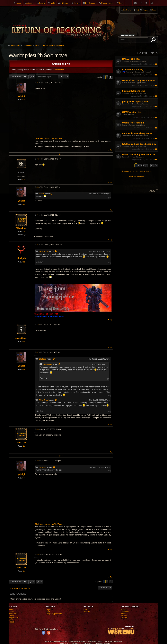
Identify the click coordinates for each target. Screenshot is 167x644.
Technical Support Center (137, 83)
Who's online (14, 614)
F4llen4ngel (21, 228)
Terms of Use (58, 70)
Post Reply (17, 77)
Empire (132, 115)
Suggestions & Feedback (143, 72)
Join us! (12, 622)
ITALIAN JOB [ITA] (131, 59)
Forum (42, 3)
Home (18, 3)
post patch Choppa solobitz (136, 102)
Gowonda (87, 610)
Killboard (65, 3)
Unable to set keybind (133, 123)
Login (48, 612)
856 (24, 262)
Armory (77, 3)
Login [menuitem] (154, 10)
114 (24, 232)
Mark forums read (137, 177)
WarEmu (87, 612)
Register (49, 610)
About (121, 3)
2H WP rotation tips (132, 112)
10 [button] (152, 165)
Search (154, 40)
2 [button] (139, 165)
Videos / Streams (143, 104)
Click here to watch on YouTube (48, 138)
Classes (125, 115)
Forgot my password (54, 614)
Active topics (146, 171)
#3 (38, 187)
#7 (38, 352)
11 (24, 446)
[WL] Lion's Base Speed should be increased (140, 144)
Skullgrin (21, 258)
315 (24, 342)
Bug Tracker (90, 3)
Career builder (107, 3)
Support (125, 83)
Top (111, 150)
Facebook (125, 612)
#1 (38, 83)
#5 (38, 245)
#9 (38, 461)
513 (24, 180)
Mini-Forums (135, 61)
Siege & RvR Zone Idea (134, 91)
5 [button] (147, 165)
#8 (38, 429)
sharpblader (21, 338)
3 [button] (141, 165)
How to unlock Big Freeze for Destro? (140, 155)
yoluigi (21, 96)
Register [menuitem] (146, 10)
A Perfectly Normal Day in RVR (137, 133)
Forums (12, 612)
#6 (38, 325)
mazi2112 (21, 442)
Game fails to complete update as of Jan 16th (140, 80)
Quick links (127, 10)
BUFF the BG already (133, 70)
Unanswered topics (130, 171)
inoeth (21, 172)
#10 (38, 554)
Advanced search (128, 35)
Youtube (124, 616)
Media (133, 104)
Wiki (53, 3)
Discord (124, 618)
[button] (156, 165)
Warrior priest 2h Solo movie (53, 45)
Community (126, 61)
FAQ (137, 10)
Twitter (124, 614)
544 (24, 100)
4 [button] (144, 165)
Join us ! (30, 3)
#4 (38, 215)
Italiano (144, 61)
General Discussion (138, 157)
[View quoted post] (52, 194)
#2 (38, 159)
